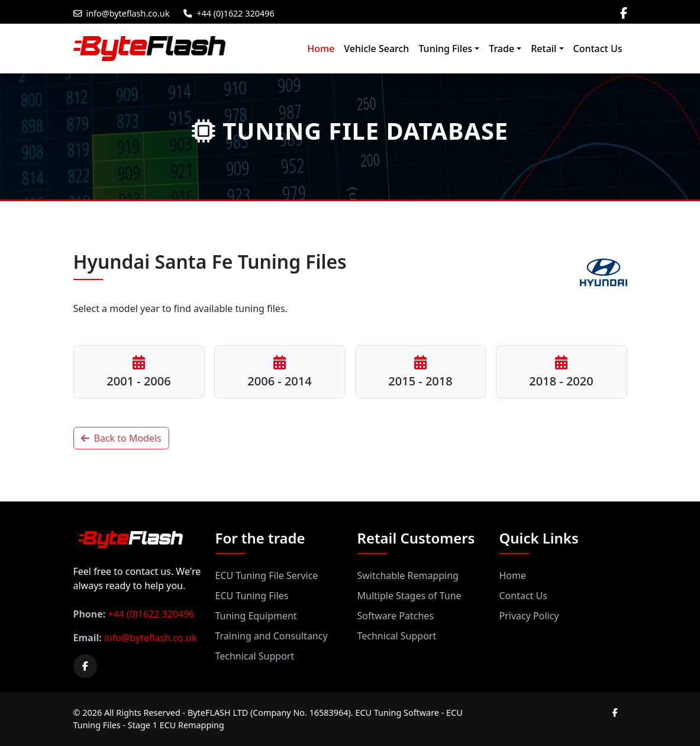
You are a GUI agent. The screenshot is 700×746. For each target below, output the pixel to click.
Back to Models (121, 438)
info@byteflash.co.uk (122, 13)
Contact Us (598, 49)
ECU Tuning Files (252, 596)
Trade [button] (501, 49)
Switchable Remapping (408, 575)
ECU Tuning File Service (267, 575)
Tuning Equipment (256, 616)
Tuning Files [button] (445, 49)
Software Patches (396, 616)
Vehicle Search (376, 49)
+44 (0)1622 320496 (229, 13)
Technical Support (255, 656)
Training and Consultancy (272, 636)
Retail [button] (543, 49)
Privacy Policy (529, 616)
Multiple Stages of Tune (409, 596)
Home (321, 49)
